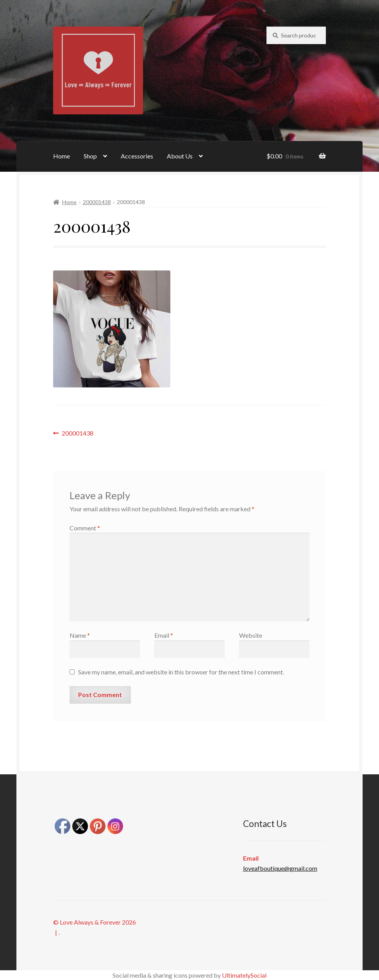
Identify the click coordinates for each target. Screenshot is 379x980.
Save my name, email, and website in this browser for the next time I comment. (181, 672)
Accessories (137, 156)
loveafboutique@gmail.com (280, 868)
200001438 (97, 202)
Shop (90, 156)
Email (164, 635)
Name (80, 635)
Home (62, 156)
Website (251, 635)
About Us (180, 156)
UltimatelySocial (244, 975)
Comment (85, 528)
